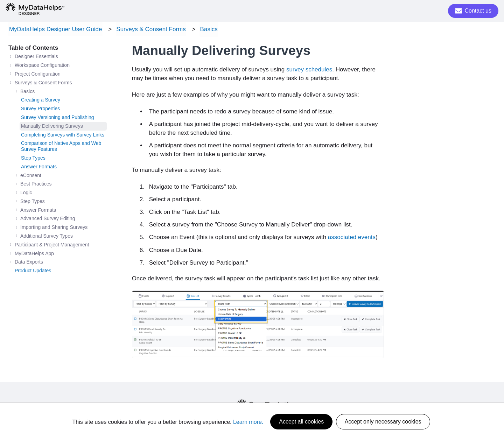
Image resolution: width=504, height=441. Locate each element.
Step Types (33, 159)
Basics (205, 30)
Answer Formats (39, 168)
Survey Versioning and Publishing (58, 118)
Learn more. (248, 422)
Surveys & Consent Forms (149, 30)
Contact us (473, 11)
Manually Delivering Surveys (52, 127)
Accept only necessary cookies (383, 422)
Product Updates (33, 272)
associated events (352, 238)
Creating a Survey (41, 101)
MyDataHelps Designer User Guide (55, 30)
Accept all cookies (301, 422)
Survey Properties (40, 110)
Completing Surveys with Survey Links (63, 135)
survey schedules (309, 71)
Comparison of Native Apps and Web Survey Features (61, 147)
